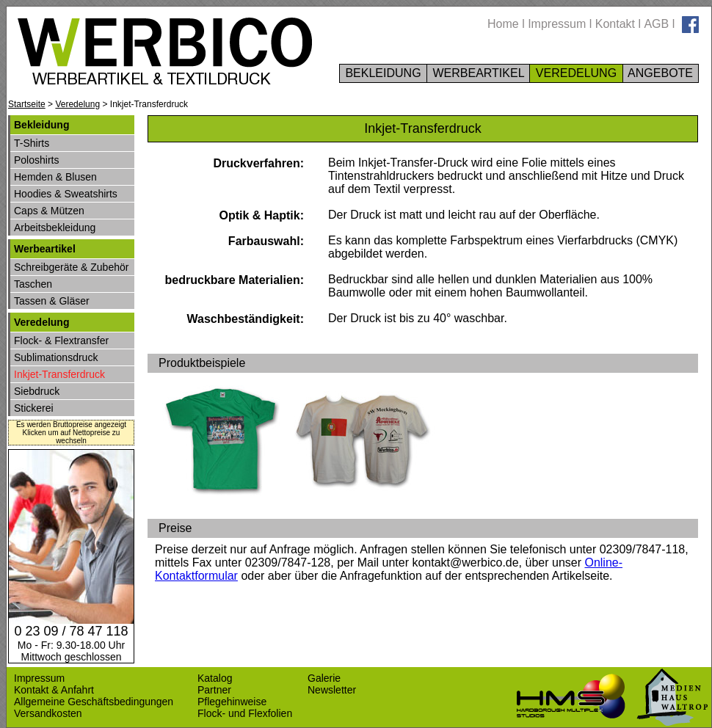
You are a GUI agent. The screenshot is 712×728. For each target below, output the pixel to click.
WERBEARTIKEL (478, 73)
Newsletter (332, 690)
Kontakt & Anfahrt (54, 690)
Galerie (324, 678)
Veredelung (77, 104)
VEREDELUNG (576, 73)
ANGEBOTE (661, 73)
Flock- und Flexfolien (245, 713)
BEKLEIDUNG (383, 73)
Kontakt (615, 24)
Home (503, 24)
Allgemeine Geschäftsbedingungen (94, 702)
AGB (656, 24)
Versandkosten (48, 713)
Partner (214, 690)
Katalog (215, 678)
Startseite (27, 104)
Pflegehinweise (232, 702)
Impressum (557, 24)
